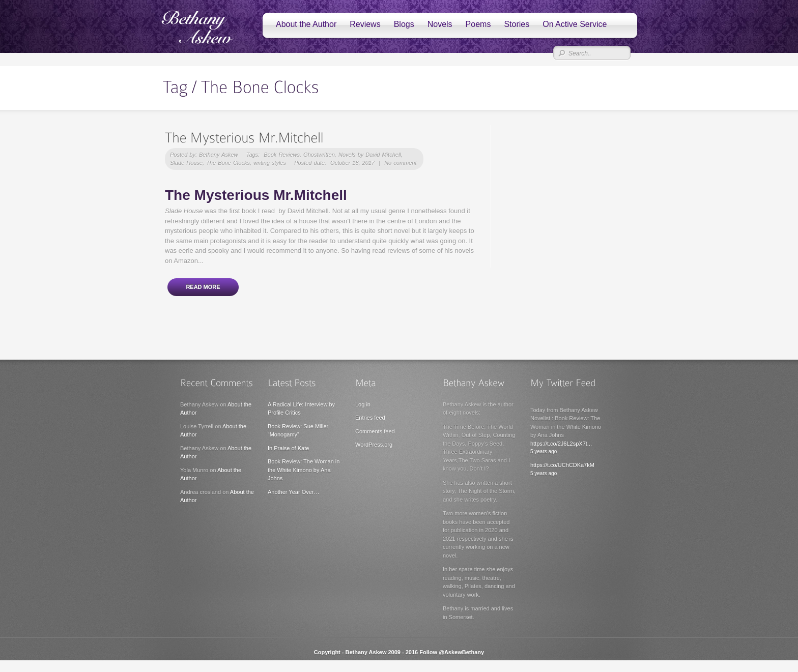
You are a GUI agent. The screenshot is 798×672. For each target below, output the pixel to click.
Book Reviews (282, 155)
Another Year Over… (294, 492)
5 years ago (544, 451)
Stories (517, 24)
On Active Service (575, 24)
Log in (363, 404)
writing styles (270, 163)
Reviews (365, 24)
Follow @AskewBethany (452, 652)
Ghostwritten (319, 155)
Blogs (404, 24)
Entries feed (370, 418)
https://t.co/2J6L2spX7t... (561, 444)
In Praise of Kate (288, 448)
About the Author (306, 24)
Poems (478, 24)
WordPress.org (374, 445)
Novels (440, 24)
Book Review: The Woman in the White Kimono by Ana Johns (304, 470)
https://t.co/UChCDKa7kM (562, 465)
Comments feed (375, 431)
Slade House (186, 163)
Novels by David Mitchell (370, 155)
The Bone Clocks (228, 163)
